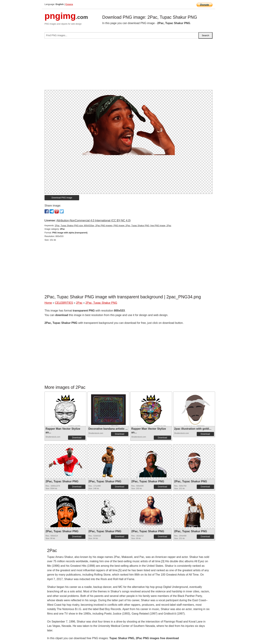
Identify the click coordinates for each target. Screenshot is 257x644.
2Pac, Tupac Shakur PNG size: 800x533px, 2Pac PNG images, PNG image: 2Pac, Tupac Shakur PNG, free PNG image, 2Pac (113, 226)
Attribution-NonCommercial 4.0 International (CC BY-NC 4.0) (93, 220)
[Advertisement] (128, 66)
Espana (69, 4)
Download (77, 438)
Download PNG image (62, 198)
